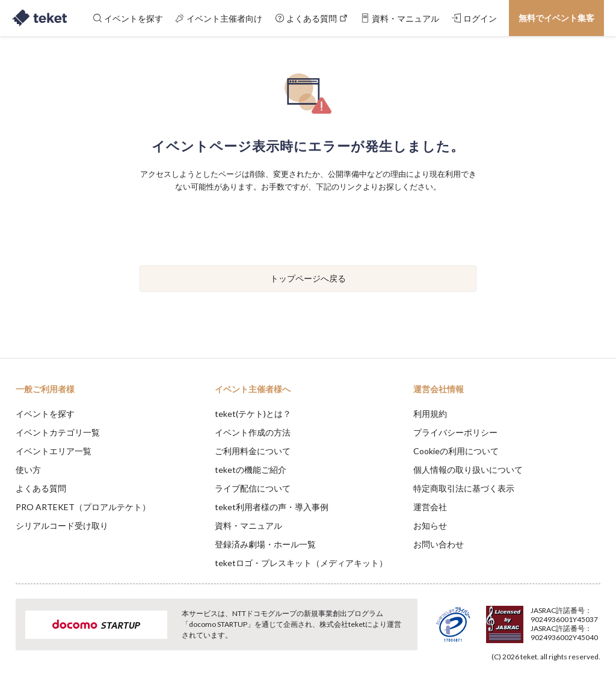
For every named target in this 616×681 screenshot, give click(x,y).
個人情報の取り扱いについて (468, 470)
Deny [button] (513, 621)
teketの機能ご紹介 (251, 470)
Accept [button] (574, 621)
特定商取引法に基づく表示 (464, 488)
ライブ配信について (253, 488)
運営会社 (430, 507)
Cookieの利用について (456, 451)
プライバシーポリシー (455, 432)
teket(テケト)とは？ (253, 414)
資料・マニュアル (248, 525)
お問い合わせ (439, 544)
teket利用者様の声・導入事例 (272, 507)
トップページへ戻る (308, 278)
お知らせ (430, 525)
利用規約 (430, 414)
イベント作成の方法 (253, 432)
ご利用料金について (253, 451)
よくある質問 (41, 488)
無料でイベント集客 (556, 18)
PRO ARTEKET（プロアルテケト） (83, 507)
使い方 (28, 470)
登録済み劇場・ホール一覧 (265, 544)
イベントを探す (45, 414)
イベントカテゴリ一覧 (58, 432)
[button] (16, 636)
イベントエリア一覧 (54, 451)
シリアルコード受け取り (62, 525)
